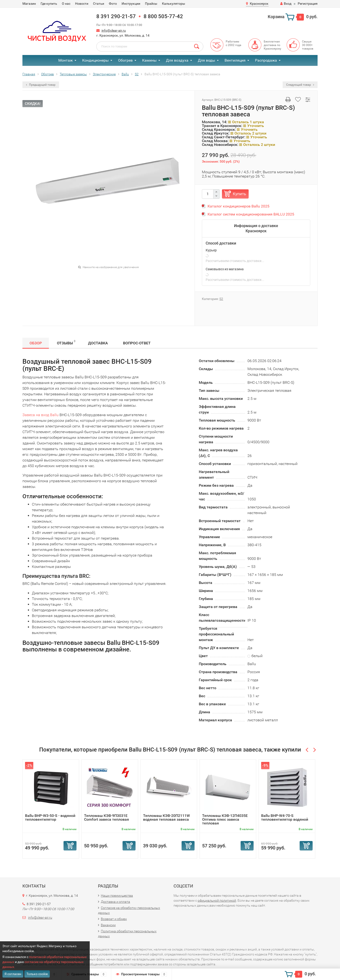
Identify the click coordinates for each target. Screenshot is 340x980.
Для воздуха (177, 60)
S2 (221, 299)
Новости (82, 4)
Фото (113, 4)
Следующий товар (300, 85)
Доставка (98, 343)
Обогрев (125, 60)
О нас (66, 4)
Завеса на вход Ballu (40, 415)
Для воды (206, 60)
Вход (286, 4)
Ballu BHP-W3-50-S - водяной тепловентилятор (50, 817)
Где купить (49, 4)
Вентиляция (235, 60)
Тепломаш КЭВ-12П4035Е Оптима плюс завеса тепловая (225, 819)
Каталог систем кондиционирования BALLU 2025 (251, 214)
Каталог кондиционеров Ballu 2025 (238, 206)
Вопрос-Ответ (137, 343)
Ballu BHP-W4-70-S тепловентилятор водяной (285, 817)
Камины (149, 60)
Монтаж (66, 60)
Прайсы (151, 4)
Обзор (36, 343)
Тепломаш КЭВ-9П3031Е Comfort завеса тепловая (106, 817)
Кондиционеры (95, 60)
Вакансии (108, 925)
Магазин (29, 4)
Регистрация (308, 4)
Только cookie (37, 974)
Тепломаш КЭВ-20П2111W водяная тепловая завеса (166, 817)
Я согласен (13, 974)
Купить (239, 194)
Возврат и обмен (114, 919)
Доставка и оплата (115, 902)
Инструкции (131, 4)
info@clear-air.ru (114, 30)
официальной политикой (217, 900)
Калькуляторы (174, 4)
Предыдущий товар (41, 85)
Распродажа (266, 60)
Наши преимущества (117, 896)
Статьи (99, 4)
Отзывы (66, 342)
